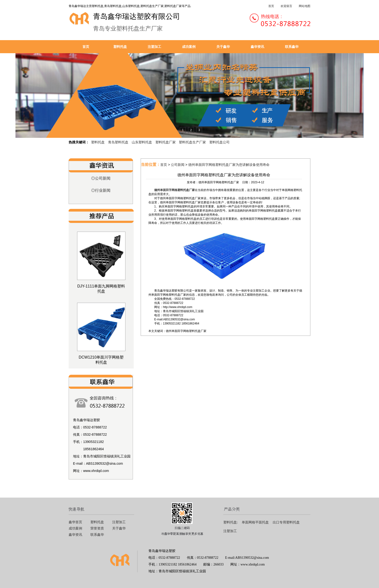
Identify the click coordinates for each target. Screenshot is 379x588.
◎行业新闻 (101, 190)
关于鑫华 (223, 47)
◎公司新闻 (101, 178)
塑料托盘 (120, 47)
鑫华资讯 (257, 47)
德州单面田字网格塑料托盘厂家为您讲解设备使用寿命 (229, 165)
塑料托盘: (231, 522)
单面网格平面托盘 (255, 522)
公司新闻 (178, 165)
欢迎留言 (286, 6)
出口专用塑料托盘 (286, 522)
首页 (271, 6)
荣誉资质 (97, 528)
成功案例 (189, 47)
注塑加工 (154, 47)
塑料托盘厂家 (166, 142)
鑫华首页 (75, 522)
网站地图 (305, 6)
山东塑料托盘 (142, 142)
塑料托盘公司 (219, 142)
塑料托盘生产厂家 (192, 142)
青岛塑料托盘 (118, 142)
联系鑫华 (292, 47)
